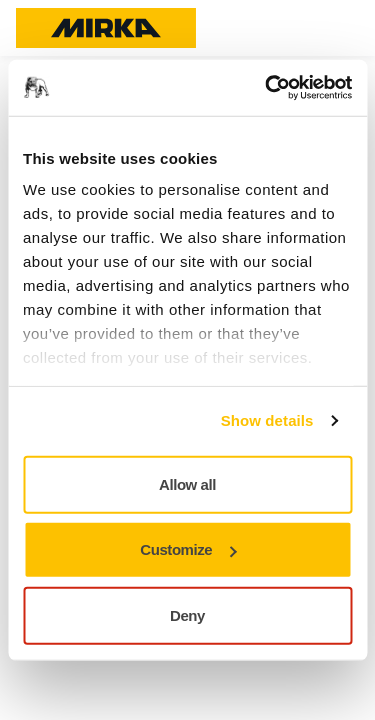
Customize (188, 549)
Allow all (187, 483)
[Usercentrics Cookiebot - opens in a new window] (267, 88)
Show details (267, 420)
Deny (187, 614)
